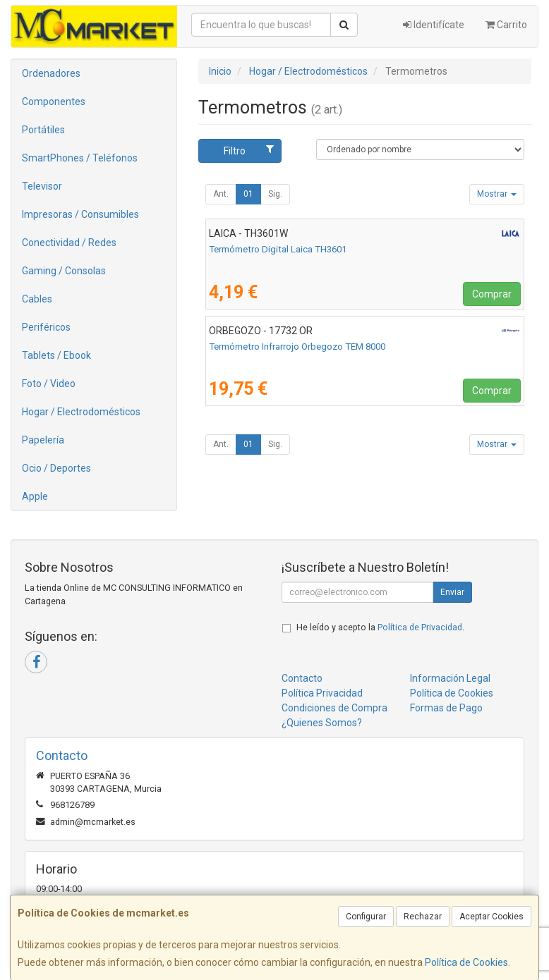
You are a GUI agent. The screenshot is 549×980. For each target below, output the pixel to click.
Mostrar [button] (497, 194)
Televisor (42, 186)
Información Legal (450, 678)
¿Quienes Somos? (322, 723)
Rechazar (423, 917)
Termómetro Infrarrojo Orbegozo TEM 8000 (297, 347)
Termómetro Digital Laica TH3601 (278, 249)
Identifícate (434, 25)
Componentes (54, 102)
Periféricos (46, 327)
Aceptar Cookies (491, 917)
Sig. (275, 194)
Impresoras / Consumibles (80, 214)
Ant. (221, 194)
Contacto (302, 678)
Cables (37, 299)
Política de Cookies (466, 962)
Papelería (43, 440)
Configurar (366, 917)
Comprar (492, 294)
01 (248, 194)
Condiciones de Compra (334, 708)
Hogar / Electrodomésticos (81, 412)
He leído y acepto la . (380, 627)
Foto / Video (49, 384)
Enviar (452, 592)
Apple (35, 496)
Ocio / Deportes (56, 468)
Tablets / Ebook (56, 355)
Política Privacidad (322, 693)
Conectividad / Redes (69, 243)
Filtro (249, 150)
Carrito (506, 25)
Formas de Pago (446, 708)
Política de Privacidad (420, 627)
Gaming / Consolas (64, 271)
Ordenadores (51, 73)
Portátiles (43, 130)
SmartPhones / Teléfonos (80, 158)
